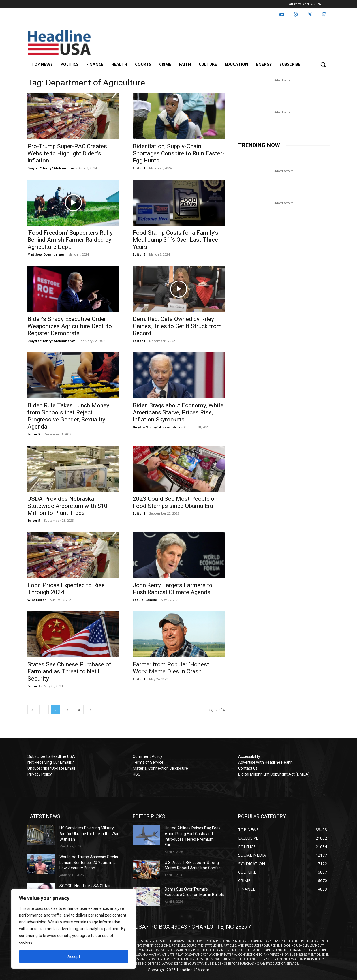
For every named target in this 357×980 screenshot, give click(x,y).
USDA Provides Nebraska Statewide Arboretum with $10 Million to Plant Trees (68, 506)
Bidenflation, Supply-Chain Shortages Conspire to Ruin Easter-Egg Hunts (178, 153)
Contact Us (248, 768)
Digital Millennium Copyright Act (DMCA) (274, 774)
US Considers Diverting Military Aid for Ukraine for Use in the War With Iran (89, 834)
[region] (74, 929)
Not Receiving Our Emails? (51, 762)
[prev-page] (32, 710)
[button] (323, 64)
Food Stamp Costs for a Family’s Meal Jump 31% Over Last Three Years (176, 240)
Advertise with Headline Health (265, 762)
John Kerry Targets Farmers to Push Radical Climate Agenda (173, 589)
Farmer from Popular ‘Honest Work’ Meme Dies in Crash (171, 668)
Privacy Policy (40, 774)
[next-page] (91, 710)
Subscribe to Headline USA (51, 756)
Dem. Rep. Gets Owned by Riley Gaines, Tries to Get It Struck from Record (177, 326)
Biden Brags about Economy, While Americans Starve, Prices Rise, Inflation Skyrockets (178, 412)
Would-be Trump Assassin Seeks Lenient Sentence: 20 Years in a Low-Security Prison (89, 862)
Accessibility (249, 756)
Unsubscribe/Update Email (51, 768)
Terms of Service (148, 762)
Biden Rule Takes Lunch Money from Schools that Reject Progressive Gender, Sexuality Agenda (68, 416)
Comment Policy (147, 756)
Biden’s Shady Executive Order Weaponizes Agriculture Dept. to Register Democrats (70, 326)
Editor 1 (139, 168)
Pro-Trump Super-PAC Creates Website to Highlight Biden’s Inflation (67, 153)
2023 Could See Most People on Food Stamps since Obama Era (175, 502)
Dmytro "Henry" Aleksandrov (51, 168)
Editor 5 (139, 254)
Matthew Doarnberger (46, 254)
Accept (74, 957)
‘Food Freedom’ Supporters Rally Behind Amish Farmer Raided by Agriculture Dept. (70, 240)
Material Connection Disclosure (160, 768)
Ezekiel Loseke (145, 600)
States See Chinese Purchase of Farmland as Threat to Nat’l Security (69, 671)
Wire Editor (37, 600)
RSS (137, 774)
